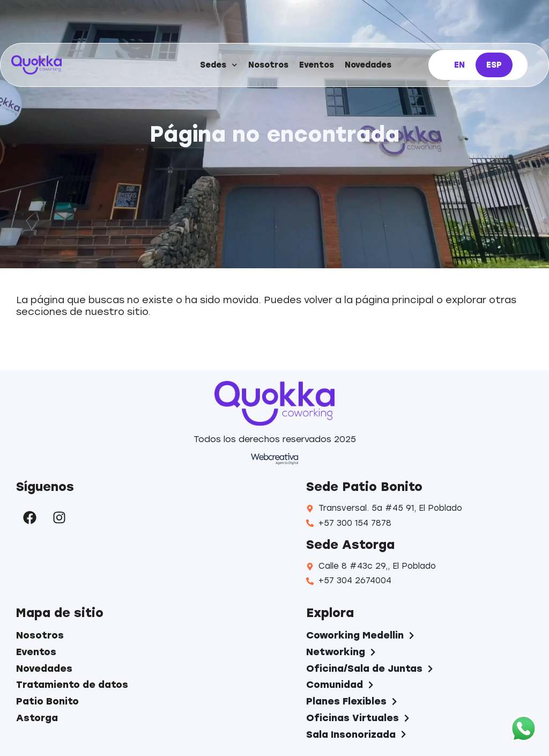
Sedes (219, 65)
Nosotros (268, 65)
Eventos (317, 65)
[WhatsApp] (524, 729)
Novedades (368, 65)
